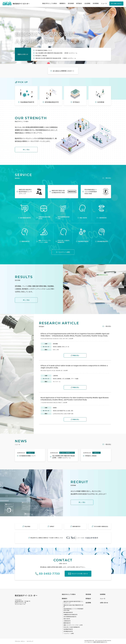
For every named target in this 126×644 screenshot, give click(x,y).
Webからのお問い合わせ (80, 574)
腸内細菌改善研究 (68, 612)
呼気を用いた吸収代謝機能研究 (72, 627)
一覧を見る (108, 178)
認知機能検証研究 (68, 631)
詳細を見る (76, 355)
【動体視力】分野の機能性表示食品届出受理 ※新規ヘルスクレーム (56, 58)
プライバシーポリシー (20, 641)
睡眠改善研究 (67, 623)
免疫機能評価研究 (68, 629)
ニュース (103, 598)
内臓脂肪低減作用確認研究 (71, 614)
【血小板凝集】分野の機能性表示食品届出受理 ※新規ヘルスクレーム (56, 53)
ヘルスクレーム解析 (64, 252)
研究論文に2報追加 (41, 56)
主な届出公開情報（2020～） (63, 71)
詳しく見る (26, 150)
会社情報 (88, 603)
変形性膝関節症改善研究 (70, 617)
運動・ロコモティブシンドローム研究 (73, 625)
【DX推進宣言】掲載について (44, 50)
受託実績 (88, 594)
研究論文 (88, 598)
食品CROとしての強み (69, 594)
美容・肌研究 (67, 619)
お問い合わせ (117, 4)
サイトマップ (30, 641)
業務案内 (65, 598)
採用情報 (103, 594)
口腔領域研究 (67, 621)
